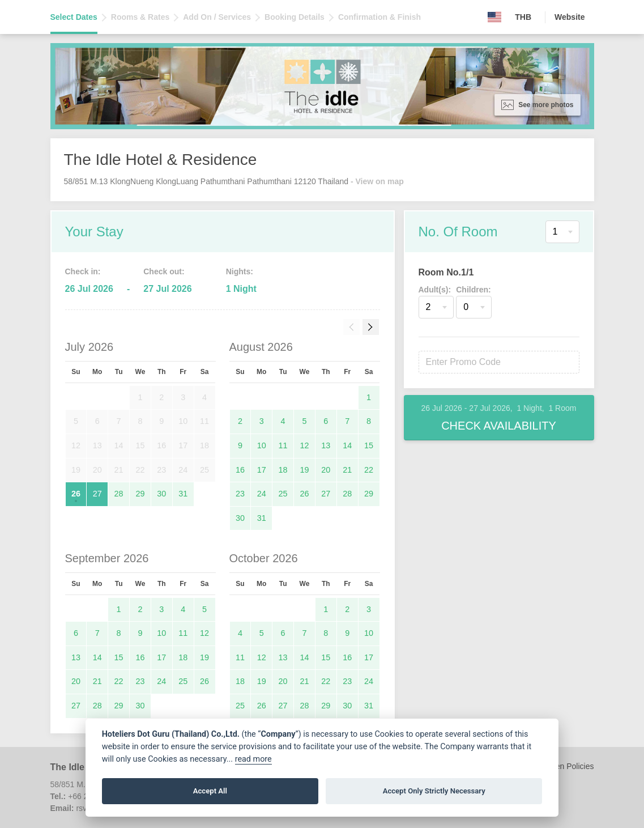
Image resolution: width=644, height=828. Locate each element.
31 (183, 494)
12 (304, 445)
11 (283, 445)
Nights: (240, 271)
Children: (473, 290)
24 (262, 494)
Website (570, 17)
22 (369, 470)
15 (369, 445)
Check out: (164, 271)
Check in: (83, 271)
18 (283, 470)
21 (347, 470)
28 (119, 494)
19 (304, 470)
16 (240, 470)
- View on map (377, 181)
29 (140, 494)
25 (283, 494)
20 (326, 470)
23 (240, 494)
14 (347, 445)
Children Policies (564, 766)
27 (97, 494)
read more (253, 759)
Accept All (210, 791)
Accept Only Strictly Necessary (434, 791)
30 (161, 494)
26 (76, 494)
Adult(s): (435, 290)
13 (326, 445)
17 (262, 470)
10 (262, 445)
